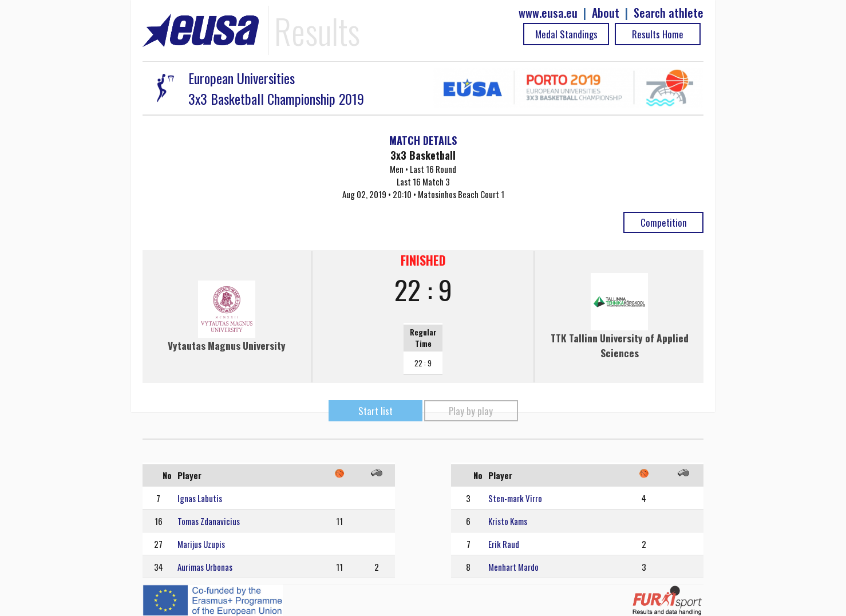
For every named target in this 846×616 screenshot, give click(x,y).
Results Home (658, 34)
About (606, 13)
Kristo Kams (508, 521)
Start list (375, 411)
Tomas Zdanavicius (209, 521)
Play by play (471, 411)
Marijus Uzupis (201, 544)
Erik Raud (504, 544)
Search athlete (669, 13)
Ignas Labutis (200, 498)
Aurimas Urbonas (205, 567)
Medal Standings (566, 34)
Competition (664, 222)
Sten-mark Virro (515, 498)
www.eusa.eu (548, 13)
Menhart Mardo (513, 567)
